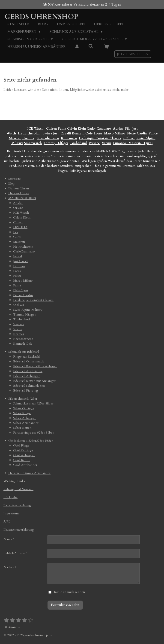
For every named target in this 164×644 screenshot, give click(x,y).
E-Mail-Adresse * (15, 553)
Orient (18, 208)
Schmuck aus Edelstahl (24, 352)
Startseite (15, 179)
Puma (62, 129)
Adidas (118, 129)
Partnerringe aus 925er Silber (34, 433)
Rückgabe (10, 497)
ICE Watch (21, 213)
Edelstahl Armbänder (28, 371)
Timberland (78, 143)
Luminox (120, 143)
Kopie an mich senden (69, 592)
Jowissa (47, 133)
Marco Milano (115, 133)
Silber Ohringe (24, 408)
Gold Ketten (22, 460)
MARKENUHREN (22, 198)
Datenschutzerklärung (19, 530)
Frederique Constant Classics (100, 138)
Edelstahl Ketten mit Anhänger (34, 381)
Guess (17, 237)
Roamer (28, 138)
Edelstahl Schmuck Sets (29, 386)
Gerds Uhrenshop (41, 17)
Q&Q (147, 143)
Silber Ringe (22, 413)
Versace (94, 143)
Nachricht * (12, 567)
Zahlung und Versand (18, 489)
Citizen (51, 129)
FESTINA (20, 227)
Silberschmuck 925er (23, 399)
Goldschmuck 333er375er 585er (31, 441)
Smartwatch (33, 143)
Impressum (11, 513)
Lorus (98, 133)
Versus (106, 143)
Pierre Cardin (137, 133)
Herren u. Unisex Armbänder (29, 473)
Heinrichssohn (29, 133)
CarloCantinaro (24, 251)
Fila (128, 129)
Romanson (69, 138)
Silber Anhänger (25, 418)
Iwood (18, 256)
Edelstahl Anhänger (27, 376)
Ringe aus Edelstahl (26, 357)
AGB (7, 521)
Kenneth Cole (82, 133)
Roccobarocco (48, 138)
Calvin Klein (76, 129)
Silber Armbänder (26, 423)
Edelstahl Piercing (26, 390)
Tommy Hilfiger (56, 143)
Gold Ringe (21, 445)
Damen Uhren (19, 188)
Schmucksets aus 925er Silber (33, 403)
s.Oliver (129, 138)
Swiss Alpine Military (28, 310)
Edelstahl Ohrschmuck (29, 361)
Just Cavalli (62, 133)
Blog (11, 184)
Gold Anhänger (24, 455)
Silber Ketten (22, 428)
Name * (9, 539)
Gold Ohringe (23, 450)
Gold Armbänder (25, 465)
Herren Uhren (19, 193)
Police (153, 133)
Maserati (15, 138)
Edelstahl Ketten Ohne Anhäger (35, 366)
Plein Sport (21, 290)
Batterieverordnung (17, 505)
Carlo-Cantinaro (99, 129)
